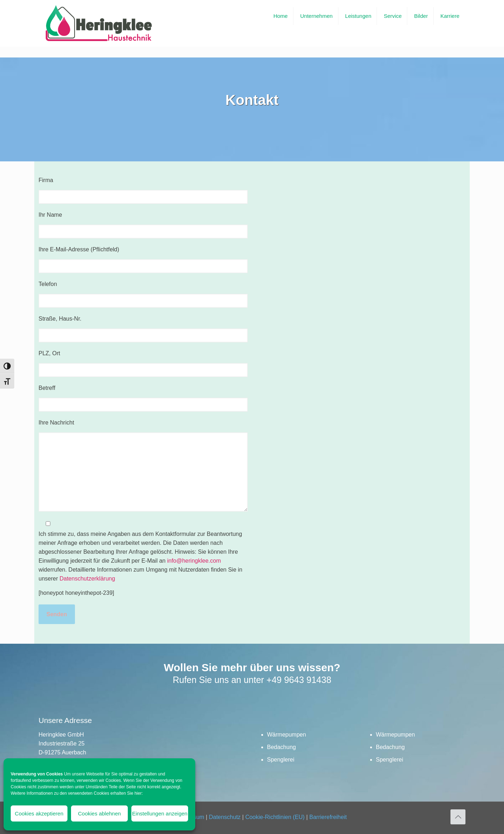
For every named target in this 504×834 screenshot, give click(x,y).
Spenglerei (281, 760)
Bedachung (281, 747)
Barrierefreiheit (328, 817)
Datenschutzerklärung (87, 579)
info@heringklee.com (194, 561)
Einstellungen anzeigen (160, 813)
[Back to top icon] (458, 817)
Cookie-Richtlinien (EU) (275, 817)
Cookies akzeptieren (39, 813)
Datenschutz (225, 817)
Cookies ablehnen (100, 813)
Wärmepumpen (286, 735)
